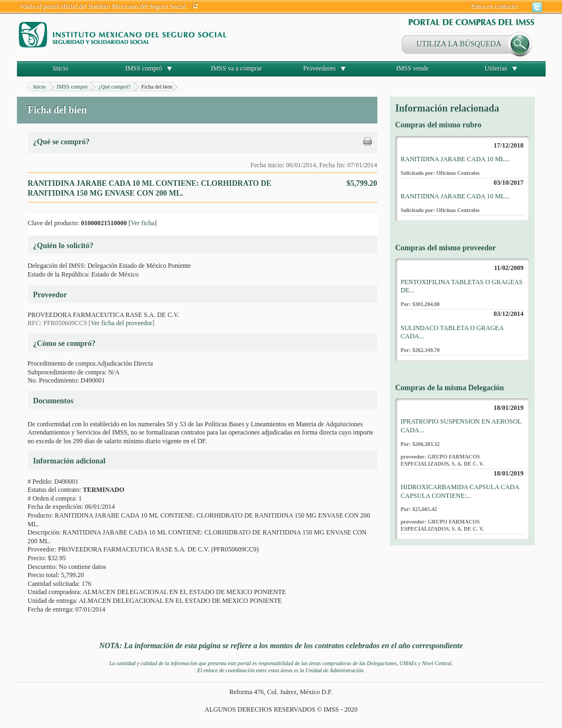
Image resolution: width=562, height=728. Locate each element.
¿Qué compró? (114, 87)
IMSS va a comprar (236, 68)
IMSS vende (412, 68)
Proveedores (319, 68)
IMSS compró (144, 68)
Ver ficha (143, 223)
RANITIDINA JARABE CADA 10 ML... (455, 159)
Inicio (61, 68)
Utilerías (496, 68)
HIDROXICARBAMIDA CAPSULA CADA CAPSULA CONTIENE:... (460, 491)
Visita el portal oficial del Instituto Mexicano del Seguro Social (103, 7)
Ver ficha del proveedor (122, 323)
